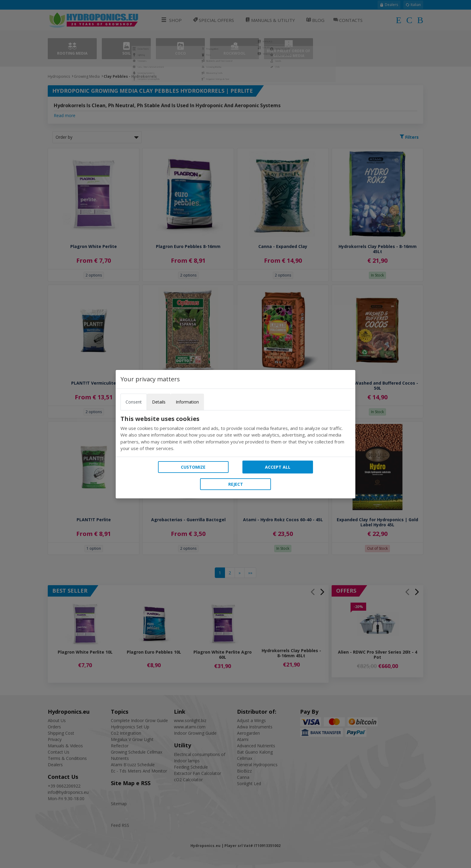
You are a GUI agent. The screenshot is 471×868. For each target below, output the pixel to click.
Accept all (278, 467)
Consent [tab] (134, 402)
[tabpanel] (235, 434)
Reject (236, 484)
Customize (193, 467)
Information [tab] (187, 402)
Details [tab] (159, 402)
